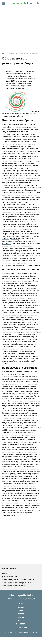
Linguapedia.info (21, 595)
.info (21, 3)
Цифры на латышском (9, 577)
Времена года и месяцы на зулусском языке (17, 583)
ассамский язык (22, 200)
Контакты (21, 607)
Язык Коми (5, 574)
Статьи (8, 54)
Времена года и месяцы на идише (13, 586)
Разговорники (21, 627)
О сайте (21, 604)
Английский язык (13, 327)
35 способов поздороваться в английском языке (18, 580)
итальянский (7, 243)
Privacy (21, 611)
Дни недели (21, 624)
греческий (6, 239)
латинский (15, 239)
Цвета (21, 621)
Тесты (21, 617)
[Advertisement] (21, 30)
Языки (21, 614)
